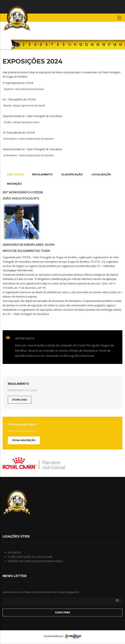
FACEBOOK (14, 552)
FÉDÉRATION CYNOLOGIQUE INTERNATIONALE (35, 561)
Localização (101, 174)
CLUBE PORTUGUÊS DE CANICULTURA (30, 557)
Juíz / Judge (15, 174)
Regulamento (42, 174)
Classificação (72, 174)
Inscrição (14, 184)
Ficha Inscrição (24, 440)
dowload (20, 400)
